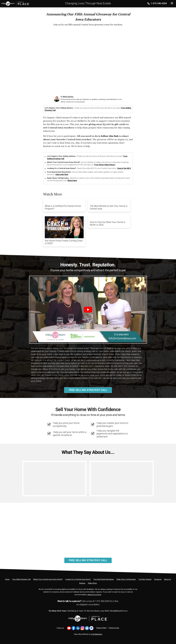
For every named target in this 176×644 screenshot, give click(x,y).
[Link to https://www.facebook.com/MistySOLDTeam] (73, 628)
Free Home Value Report (105, 165)
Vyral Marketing (96, 634)
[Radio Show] (92, 583)
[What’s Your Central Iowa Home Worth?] (48, 579)
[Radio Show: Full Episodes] (126, 579)
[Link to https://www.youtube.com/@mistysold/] (69, 628)
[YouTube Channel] (145, 579)
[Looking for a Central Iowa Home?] (78, 579)
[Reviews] (82, 583)
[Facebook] (158, 579)
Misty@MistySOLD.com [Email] (119, 611)
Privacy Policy (101, 628)
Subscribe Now (62, 174)
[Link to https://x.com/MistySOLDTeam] (87, 628)
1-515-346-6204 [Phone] (157, 3)
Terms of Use (114, 628)
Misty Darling (68, 97)
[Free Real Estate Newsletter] (104, 579)
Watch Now (72, 181)
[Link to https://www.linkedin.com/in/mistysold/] (78, 628)
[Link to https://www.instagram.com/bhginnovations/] (82, 628)
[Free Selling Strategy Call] (21, 579)
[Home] (15, 3)
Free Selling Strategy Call (88, 390)
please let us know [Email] (94, 595)
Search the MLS (124, 168)
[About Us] (168, 579)
